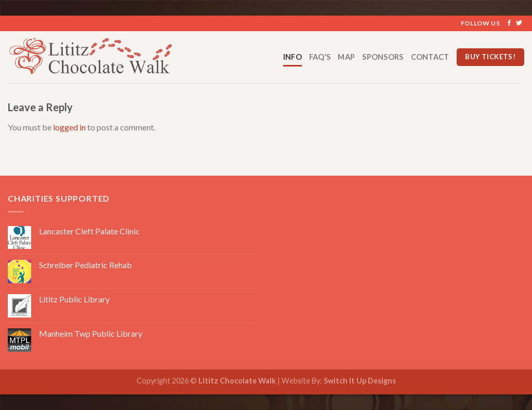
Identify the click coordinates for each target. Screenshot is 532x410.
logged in (69, 127)
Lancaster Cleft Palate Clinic (89, 231)
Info (292, 57)
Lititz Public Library (74, 299)
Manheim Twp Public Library (91, 333)
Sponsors (383, 57)
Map (346, 57)
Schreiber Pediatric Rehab (85, 265)
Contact (430, 57)
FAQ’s (320, 57)
